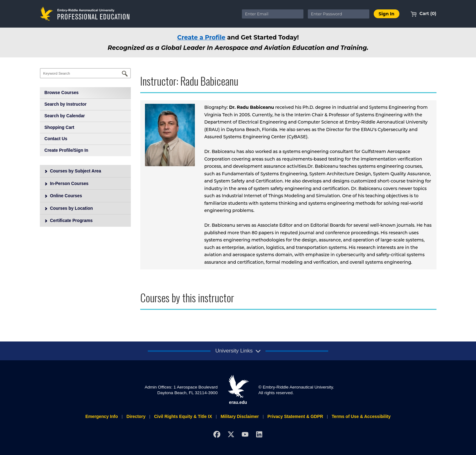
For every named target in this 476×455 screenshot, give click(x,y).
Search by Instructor (66, 104)
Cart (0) (423, 13)
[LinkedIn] (259, 434)
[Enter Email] (273, 14)
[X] (231, 434)
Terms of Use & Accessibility (361, 416)
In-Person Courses (66, 183)
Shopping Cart (59, 127)
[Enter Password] (339, 14)
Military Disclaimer (240, 416)
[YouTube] (245, 434)
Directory (136, 416)
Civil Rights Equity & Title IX (183, 416)
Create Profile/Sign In (67, 150)
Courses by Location (68, 208)
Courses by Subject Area (72, 171)
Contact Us (56, 139)
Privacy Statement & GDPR (295, 416)
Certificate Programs (68, 220)
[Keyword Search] (86, 73)
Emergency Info (102, 416)
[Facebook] (217, 434)
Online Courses (63, 196)
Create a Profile (201, 37)
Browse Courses (62, 93)
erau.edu (238, 390)
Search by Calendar (65, 116)
